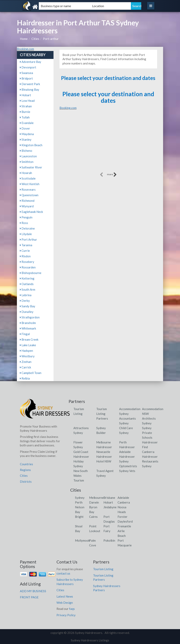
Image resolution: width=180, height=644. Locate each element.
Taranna (26, 245)
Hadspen (26, 351)
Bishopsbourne (31, 273)
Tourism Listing (103, 569)
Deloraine (27, 228)
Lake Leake (28, 345)
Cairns (93, 517)
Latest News (65, 596)
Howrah (26, 173)
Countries (26, 464)
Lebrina (26, 295)
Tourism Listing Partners (102, 414)
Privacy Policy (66, 615)
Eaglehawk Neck (31, 212)
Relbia (25, 378)
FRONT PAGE (29, 597)
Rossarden (28, 267)
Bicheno (26, 151)
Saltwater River (31, 167)
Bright (79, 517)
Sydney (80, 498)
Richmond (27, 201)
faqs (72, 609)
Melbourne (96, 498)
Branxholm (28, 323)
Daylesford (125, 521)
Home (24, 39)
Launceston (28, 156)
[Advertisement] (108, 144)
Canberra (124, 502)
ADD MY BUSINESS (33, 591)
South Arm (28, 289)
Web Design (65, 603)
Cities (35, 39)
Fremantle (124, 526)
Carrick (25, 367)
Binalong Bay (30, 89)
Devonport (28, 67)
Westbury (27, 356)
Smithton (27, 162)
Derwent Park (30, 84)
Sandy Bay (28, 306)
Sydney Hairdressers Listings (90, 640)
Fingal (25, 334)
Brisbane (109, 498)
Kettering (27, 278)
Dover (25, 128)
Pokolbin (109, 540)
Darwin (94, 502)
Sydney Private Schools (147, 433)
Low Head (27, 101)
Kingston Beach (31, 145)
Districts (26, 482)
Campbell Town (31, 373)
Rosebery (27, 262)
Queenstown (29, 195)
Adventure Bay (31, 62)
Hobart (25, 95)
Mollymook (82, 540)
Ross (24, 223)
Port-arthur (51, 39)
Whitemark (28, 328)
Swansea (26, 73)
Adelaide (123, 498)
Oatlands (27, 284)
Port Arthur (28, 239)
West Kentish (30, 184)
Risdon (25, 256)
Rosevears (28, 189)
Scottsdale (28, 178)
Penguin (26, 217)
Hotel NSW (104, 461)
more (112, 175)
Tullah (25, 117)
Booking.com (25, 49)
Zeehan (26, 362)
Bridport (26, 78)
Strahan (26, 106)
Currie (25, 251)
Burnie (25, 112)
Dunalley (27, 312)
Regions (25, 470)
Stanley (26, 139)
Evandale (27, 123)
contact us (63, 573)
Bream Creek (29, 339)
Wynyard (27, 206)
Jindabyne (110, 507)
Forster (123, 517)
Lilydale (26, 234)
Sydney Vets (127, 471)
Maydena (27, 134)
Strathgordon (30, 317)
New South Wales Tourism (81, 476)
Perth (79, 502)
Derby (25, 301)
